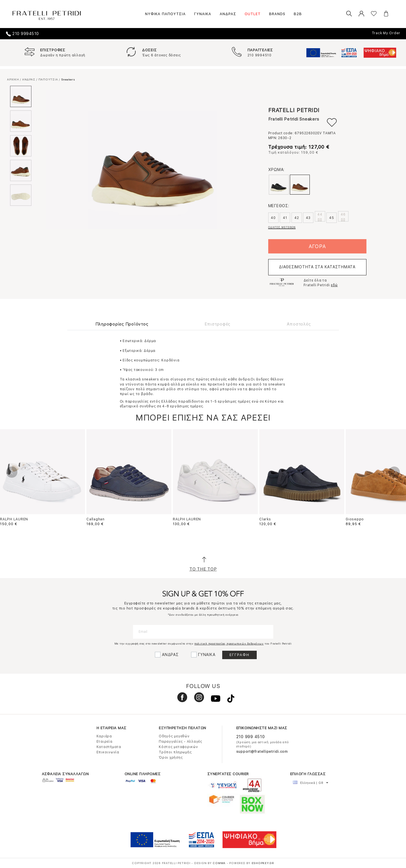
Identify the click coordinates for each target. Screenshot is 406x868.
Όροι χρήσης (171, 758)
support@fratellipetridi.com (262, 752)
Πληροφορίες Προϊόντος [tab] (122, 324)
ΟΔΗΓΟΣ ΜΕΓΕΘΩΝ (282, 227)
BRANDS (277, 14)
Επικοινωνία (108, 752)
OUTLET (253, 14)
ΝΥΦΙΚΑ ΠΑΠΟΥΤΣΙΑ (165, 14)
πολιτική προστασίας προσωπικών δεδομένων (229, 643)
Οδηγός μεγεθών (174, 736)
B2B (298, 14)
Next (394, 472)
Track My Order (386, 33)
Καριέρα (104, 736)
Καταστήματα (109, 747)
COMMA (220, 863)
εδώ (334, 285)
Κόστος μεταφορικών (178, 747)
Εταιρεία (105, 742)
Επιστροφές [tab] (218, 324)
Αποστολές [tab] (299, 324)
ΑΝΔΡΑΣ (228, 14)
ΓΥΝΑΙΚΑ (203, 14)
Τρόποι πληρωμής (175, 752)
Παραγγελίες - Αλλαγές (181, 742)
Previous (12, 472)
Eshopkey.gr (263, 863)
